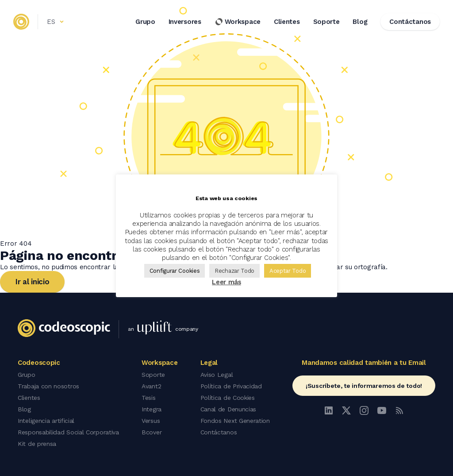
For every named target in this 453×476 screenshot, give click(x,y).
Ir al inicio (32, 282)
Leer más (226, 282)
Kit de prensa (37, 444)
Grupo (145, 22)
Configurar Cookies (175, 271)
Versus (151, 421)
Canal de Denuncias (228, 409)
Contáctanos (219, 432)
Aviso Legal (217, 375)
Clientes (287, 22)
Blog (360, 22)
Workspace (238, 22)
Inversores (185, 22)
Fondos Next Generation (235, 421)
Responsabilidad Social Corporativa (68, 432)
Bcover (152, 432)
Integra (152, 409)
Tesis (149, 398)
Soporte (326, 22)
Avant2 (151, 386)
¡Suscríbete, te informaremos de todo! (364, 386)
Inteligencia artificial (46, 421)
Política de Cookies (228, 398)
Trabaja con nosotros (48, 386)
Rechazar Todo (234, 271)
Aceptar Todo (288, 271)
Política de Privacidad (231, 386)
